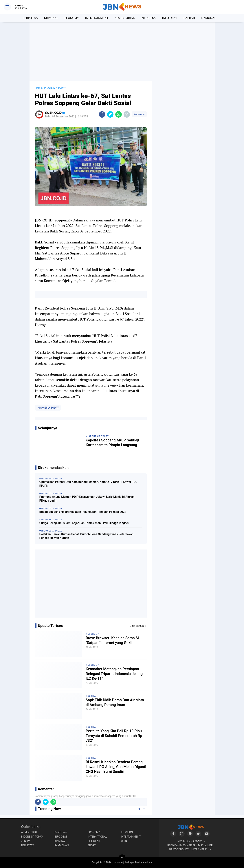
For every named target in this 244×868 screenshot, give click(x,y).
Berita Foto (61, 832)
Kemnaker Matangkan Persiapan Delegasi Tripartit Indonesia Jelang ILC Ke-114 (114, 674)
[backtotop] (122, 858)
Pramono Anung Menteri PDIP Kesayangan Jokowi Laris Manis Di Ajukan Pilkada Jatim (87, 499)
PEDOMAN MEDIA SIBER (181, 845)
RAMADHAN (62, 845)
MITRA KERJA (199, 849)
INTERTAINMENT (97, 18)
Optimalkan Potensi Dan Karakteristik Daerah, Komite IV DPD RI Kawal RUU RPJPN (88, 484)
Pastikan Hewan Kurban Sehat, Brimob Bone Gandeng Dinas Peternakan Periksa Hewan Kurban (87, 536)
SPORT (92, 845)
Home (38, 88)
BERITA (92, 696)
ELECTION (127, 832)
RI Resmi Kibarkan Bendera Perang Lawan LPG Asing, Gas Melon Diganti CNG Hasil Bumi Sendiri (116, 767)
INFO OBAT (169, 18)
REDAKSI (198, 841)
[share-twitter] (110, 114)
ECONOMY (72, 18)
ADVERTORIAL (125, 18)
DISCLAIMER (206, 845)
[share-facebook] (102, 114)
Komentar (139, 114)
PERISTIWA (30, 18)
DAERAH (189, 18)
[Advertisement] (122, 51)
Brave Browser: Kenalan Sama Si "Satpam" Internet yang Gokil (112, 640)
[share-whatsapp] (119, 114)
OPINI (124, 841)
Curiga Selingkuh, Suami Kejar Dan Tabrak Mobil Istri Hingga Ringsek (84, 523)
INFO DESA (148, 18)
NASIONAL (209, 18)
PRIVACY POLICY (179, 849)
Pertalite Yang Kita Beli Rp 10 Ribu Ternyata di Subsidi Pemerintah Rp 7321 (114, 736)
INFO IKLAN (184, 841)
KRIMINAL (51, 18)
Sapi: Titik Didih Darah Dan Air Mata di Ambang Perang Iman (115, 702)
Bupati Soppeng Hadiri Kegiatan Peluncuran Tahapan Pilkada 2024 (83, 512)
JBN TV (26, 841)
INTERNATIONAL (97, 837)
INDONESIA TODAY (48, 408)
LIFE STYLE (94, 841)
